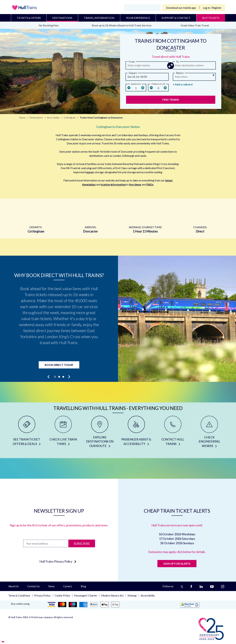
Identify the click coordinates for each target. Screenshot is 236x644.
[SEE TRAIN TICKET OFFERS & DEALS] (27, 433)
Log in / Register (212, 8)
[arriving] (194, 66)
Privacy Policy (42, 595)
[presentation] (49, 377)
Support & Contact (176, 18)
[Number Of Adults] (136, 88)
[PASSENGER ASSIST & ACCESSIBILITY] (136, 433)
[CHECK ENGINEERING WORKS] (209, 433)
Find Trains (171, 100)
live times (135, 184)
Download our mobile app (181, 8)
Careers (68, 586)
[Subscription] (46, 543)
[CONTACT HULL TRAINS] (173, 433)
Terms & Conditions (19, 595)
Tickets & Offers (29, 18)
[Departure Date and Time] (147, 78)
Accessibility (148, 595)
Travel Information (99, 18)
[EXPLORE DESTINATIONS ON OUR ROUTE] (100, 433)
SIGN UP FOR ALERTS (177, 563)
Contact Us (33, 586)
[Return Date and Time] (194, 78)
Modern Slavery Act (112, 595)
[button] (171, 66)
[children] (158, 88)
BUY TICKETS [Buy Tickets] (211, 18)
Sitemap (132, 595)
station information (113, 184)
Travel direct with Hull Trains (171, 57)
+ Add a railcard (183, 84)
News (51, 586)
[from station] (147, 66)
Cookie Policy (62, 595)
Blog (83, 586)
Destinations (62, 18)
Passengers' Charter (86, 595)
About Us (14, 586)
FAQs (150, 184)
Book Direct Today (59, 365)
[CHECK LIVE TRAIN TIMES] (63, 433)
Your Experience (138, 18)
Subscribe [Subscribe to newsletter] (82, 543)
